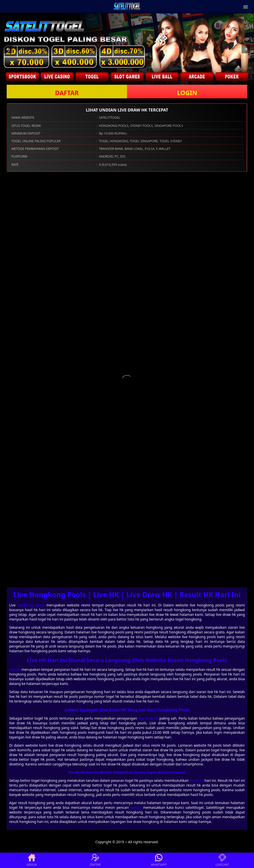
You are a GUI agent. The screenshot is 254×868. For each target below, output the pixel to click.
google (136, 807)
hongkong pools (31, 605)
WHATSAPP (159, 860)
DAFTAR (67, 93)
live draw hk (148, 718)
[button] (8, 49)
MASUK (32, 860)
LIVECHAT (222, 860)
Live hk (15, 669)
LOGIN (187, 93)
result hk (197, 780)
